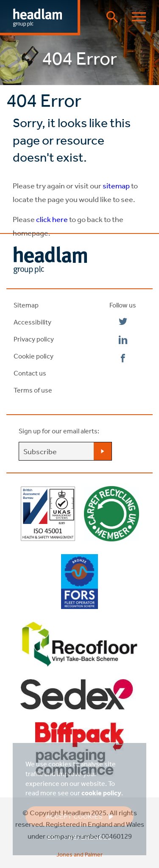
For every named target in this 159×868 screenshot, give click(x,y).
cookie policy (101, 793)
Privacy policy (34, 339)
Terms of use (33, 390)
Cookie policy (33, 356)
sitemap (116, 185)
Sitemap (26, 305)
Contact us (30, 373)
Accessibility (32, 322)
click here (52, 219)
